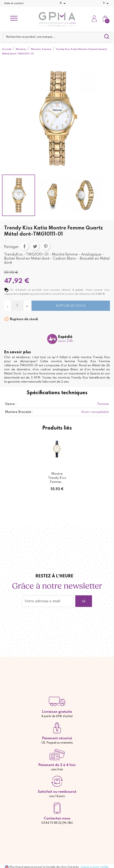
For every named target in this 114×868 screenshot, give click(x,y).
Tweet (35, 246)
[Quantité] (17, 306)
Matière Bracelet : (19, 412)
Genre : (11, 404)
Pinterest (46, 246)
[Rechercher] (57, 37)
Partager (24, 246)
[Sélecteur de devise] (63, 3)
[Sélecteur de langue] (106, 3)
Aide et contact (14, 3)
